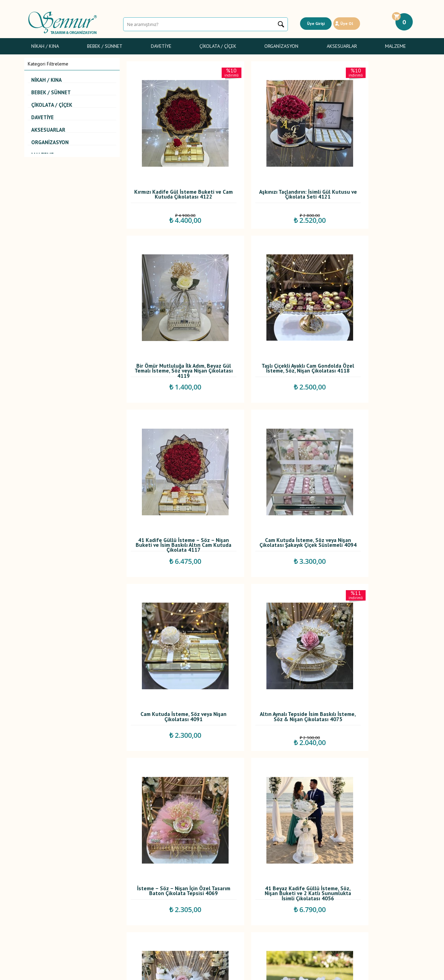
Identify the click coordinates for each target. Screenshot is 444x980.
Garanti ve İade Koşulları (119, 889)
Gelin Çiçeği (40, 889)
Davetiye (161, 46)
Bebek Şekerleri (44, 874)
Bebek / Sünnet (105, 46)
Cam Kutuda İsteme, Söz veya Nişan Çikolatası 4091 (172, 466)
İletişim (167, 912)
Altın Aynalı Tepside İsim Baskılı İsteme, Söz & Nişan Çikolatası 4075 (271, 468)
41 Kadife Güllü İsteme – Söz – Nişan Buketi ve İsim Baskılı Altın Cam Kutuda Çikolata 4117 (271, 319)
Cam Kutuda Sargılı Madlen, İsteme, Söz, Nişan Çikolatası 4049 (370, 616)
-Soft (187, 971)
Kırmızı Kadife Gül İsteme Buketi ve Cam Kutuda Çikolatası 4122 (172, 170)
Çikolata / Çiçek (218, 46)
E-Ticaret (202, 971)
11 (308, 817)
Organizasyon (281, 46)
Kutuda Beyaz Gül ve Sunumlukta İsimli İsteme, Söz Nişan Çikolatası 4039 (271, 765)
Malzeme (395, 46)
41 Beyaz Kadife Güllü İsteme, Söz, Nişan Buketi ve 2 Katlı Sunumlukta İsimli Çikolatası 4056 (172, 616)
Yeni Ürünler (172, 881)
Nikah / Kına (45, 46)
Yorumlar (169, 874)
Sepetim (168, 904)
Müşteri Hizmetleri (179, 896)
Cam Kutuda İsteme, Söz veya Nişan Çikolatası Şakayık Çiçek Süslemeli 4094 (370, 319)
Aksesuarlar (342, 46)
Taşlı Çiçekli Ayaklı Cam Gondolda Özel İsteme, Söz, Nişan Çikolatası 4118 (172, 319)
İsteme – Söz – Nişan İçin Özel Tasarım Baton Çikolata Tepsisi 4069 (370, 468)
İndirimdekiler (174, 889)
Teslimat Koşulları (112, 866)
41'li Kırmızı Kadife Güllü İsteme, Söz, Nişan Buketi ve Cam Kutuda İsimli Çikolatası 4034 (370, 765)
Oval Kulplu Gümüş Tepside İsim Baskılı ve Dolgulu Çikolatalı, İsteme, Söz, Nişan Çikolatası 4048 (172, 765)
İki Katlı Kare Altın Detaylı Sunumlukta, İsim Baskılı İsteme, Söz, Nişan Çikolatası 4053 (271, 616)
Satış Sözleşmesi (111, 881)
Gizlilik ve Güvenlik (113, 896)
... (277, 817)
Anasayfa (169, 866)
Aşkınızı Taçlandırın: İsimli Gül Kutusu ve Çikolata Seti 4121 (271, 169)
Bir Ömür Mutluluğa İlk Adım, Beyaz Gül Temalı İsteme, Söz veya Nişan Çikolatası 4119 (370, 170)
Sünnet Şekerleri (45, 896)
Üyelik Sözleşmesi (113, 874)
